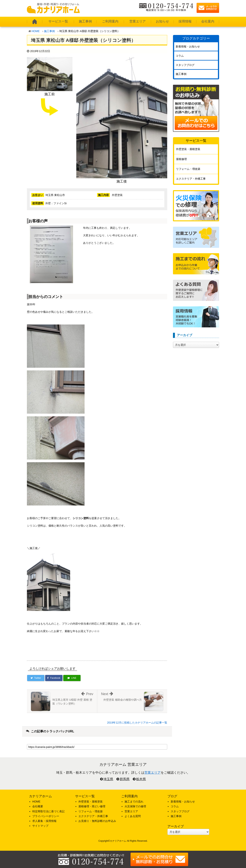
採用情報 (185, 21)
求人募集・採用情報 (44, 821)
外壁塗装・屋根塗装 (188, 149)
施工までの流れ (134, 802)
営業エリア (138, 21)
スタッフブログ (185, 65)
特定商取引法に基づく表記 (48, 811)
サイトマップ (40, 826)
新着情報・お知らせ (188, 46)
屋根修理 (181, 159)
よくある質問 (133, 816)
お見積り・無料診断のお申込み (97, 821)
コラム (180, 56)
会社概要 (38, 806)
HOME (36, 31)
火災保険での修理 (135, 806)
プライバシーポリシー (46, 816)
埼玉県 (108, 779)
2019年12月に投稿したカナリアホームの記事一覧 (137, 723)
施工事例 (85, 21)
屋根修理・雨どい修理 (92, 806)
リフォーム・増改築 (188, 169)
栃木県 (141, 779)
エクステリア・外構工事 (191, 179)
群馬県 (125, 779)
